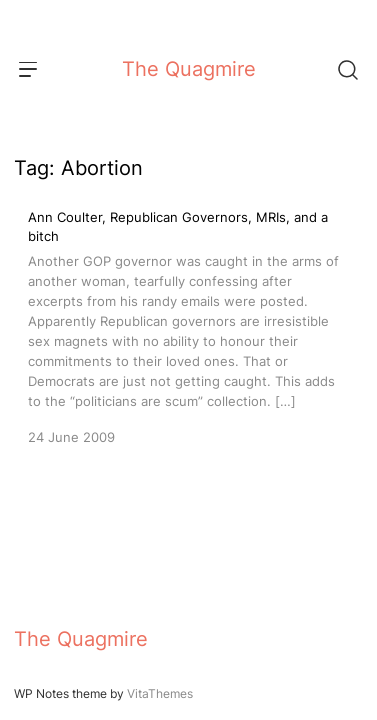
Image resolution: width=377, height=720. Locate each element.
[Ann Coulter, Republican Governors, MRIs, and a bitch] (188, 327)
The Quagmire (189, 69)
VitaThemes (160, 693)
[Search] (347, 69)
